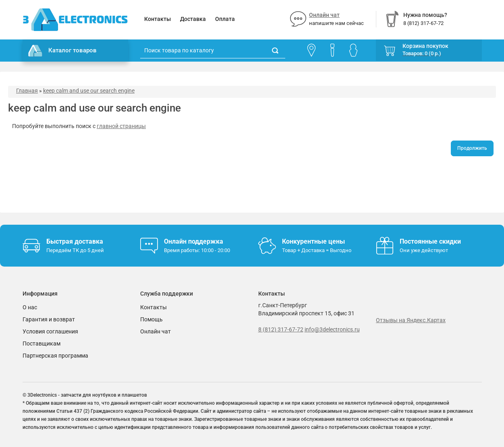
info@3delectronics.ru (332, 329)
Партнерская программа (55, 356)
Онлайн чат (324, 15)
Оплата (225, 19)
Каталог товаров (62, 51)
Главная (27, 91)
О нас (30, 307)
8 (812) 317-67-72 (281, 329)
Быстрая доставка (75, 241)
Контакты (158, 19)
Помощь (151, 319)
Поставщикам (41, 344)
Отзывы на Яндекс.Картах (411, 320)
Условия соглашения (50, 331)
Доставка (193, 19)
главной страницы (121, 126)
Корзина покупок (425, 46)
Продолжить (472, 148)
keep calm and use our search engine (89, 91)
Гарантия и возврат (49, 319)
